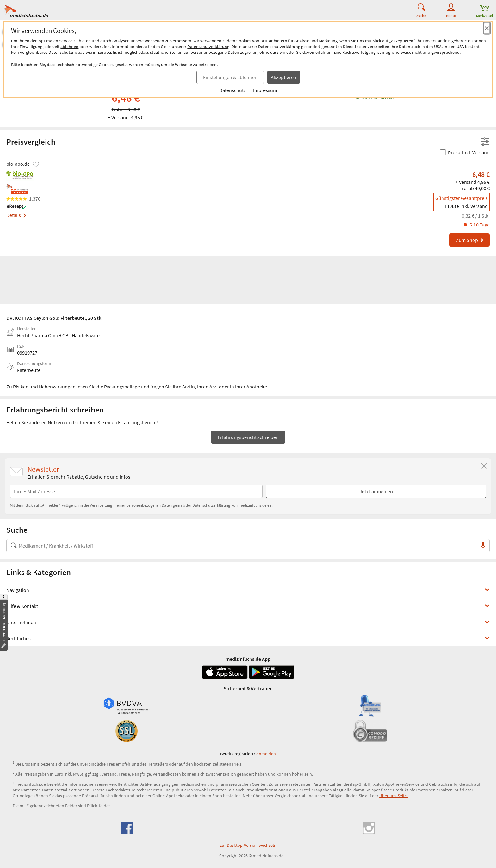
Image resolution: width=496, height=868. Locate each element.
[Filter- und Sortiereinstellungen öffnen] (485, 142)
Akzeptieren (284, 77)
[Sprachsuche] (483, 546)
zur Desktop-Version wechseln (248, 845)
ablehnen (69, 46)
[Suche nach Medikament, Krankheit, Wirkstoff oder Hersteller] (242, 546)
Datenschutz (232, 90)
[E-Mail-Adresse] (136, 491)
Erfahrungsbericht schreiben (248, 437)
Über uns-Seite (394, 796)
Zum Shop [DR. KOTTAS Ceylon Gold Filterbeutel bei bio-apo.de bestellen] (470, 240)
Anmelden (266, 754)
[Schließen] (484, 466)
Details (16, 215)
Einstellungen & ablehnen (230, 77)
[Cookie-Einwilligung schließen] (487, 28)
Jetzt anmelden (376, 491)
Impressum (265, 90)
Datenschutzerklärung (208, 46)
